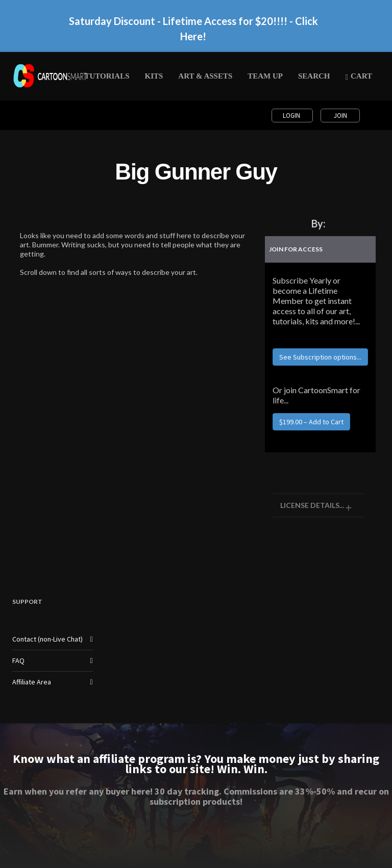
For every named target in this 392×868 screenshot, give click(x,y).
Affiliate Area (32, 682)
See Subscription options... (320, 357)
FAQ (18, 660)
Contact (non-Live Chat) (47, 639)
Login (292, 116)
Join (340, 116)
